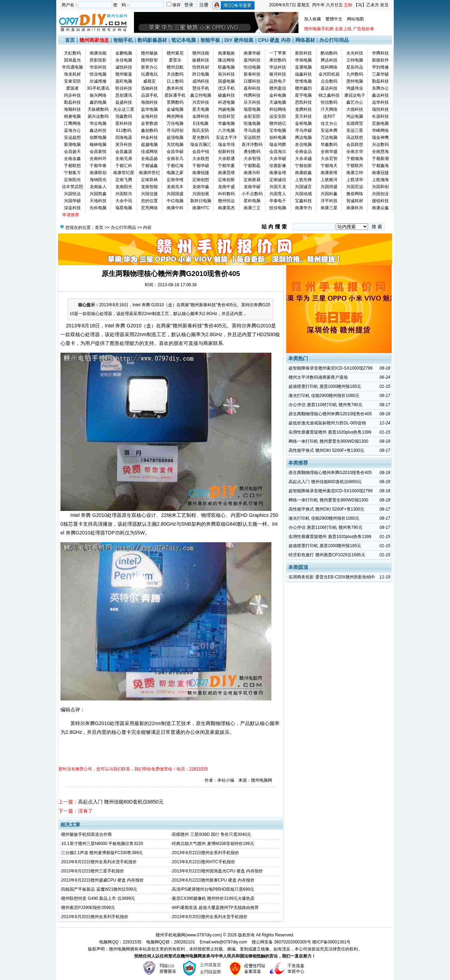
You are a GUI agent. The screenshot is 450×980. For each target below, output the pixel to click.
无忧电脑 (175, 145)
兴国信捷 (149, 194)
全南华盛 (329, 152)
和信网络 (278, 109)
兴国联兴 (124, 194)
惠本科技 (175, 88)
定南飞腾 (124, 180)
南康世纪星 (124, 173)
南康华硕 (252, 53)
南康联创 (98, 173)
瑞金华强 (226, 145)
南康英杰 (226, 208)
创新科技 (226, 152)
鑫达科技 (380, 95)
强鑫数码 (124, 116)
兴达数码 (380, 145)
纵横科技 (201, 60)
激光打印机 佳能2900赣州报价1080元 (324, 396)
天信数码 (175, 74)
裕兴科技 (226, 74)
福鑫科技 (303, 74)
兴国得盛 (329, 187)
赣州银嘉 (124, 74)
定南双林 (149, 180)
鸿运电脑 (355, 116)
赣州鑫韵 (303, 88)
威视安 (149, 81)
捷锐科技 (380, 201)
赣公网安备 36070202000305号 (282, 942)
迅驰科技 (149, 88)
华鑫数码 (329, 145)
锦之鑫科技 (329, 95)
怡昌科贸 (226, 116)
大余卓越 (303, 159)
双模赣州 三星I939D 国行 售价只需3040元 (211, 834)
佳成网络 (149, 152)
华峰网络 (380, 130)
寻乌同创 (175, 130)
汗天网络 (329, 109)
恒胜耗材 (201, 67)
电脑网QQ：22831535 (120, 942)
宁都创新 (303, 166)
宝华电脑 (278, 130)
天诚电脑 (278, 102)
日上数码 (175, 81)
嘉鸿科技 (252, 60)
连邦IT (329, 116)
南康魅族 (226, 53)
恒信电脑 (252, 67)
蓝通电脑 (303, 67)
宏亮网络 (149, 208)
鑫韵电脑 (98, 102)
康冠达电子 (355, 95)
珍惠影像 (278, 166)
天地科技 (98, 201)
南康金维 (278, 173)
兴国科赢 (329, 194)
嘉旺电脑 (124, 81)
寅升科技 (124, 145)
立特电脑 (355, 60)
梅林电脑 (98, 145)
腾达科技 (329, 60)
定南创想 (201, 180)
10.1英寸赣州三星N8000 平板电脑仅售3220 (102, 844)
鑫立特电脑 (201, 95)
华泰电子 (278, 201)
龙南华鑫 (201, 187)
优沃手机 (226, 88)
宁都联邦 (355, 166)
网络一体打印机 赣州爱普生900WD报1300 (328, 441)
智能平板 (210, 40)
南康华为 (303, 208)
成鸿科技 (201, 81)
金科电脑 (278, 95)
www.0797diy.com (204, 935)
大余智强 (252, 159)
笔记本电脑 (184, 40)
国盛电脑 (226, 81)
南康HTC (201, 208)
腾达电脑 (303, 137)
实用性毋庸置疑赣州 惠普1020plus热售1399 (330, 432)
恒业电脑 (98, 74)
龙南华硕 (252, 187)
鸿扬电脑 (226, 109)
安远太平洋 (226, 137)
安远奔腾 (329, 130)
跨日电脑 (201, 74)
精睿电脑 (72, 116)
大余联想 (201, 159)
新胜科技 (303, 53)
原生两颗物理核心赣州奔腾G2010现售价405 (330, 414)
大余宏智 (329, 159)
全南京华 (355, 152)
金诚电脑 (175, 109)
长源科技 (380, 116)
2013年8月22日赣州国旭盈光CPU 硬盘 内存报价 (217, 871)
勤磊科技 (380, 81)
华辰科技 (98, 67)
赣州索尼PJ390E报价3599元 (88, 908)
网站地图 (355, 19)
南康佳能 (98, 53)
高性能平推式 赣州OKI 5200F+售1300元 (326, 450)
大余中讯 (124, 201)
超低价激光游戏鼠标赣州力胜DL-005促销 (327, 423)
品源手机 (149, 95)
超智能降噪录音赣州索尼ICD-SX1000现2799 (330, 368)
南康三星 (329, 208)
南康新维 (329, 173)
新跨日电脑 (201, 201)
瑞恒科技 (380, 109)
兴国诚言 (303, 187)
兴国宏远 (355, 187)
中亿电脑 (175, 201)
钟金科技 (149, 137)
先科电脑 (98, 208)
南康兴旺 (252, 173)
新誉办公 (149, 67)
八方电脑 (226, 130)
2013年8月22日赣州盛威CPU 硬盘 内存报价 (102, 880)
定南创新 (226, 180)
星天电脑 (201, 109)
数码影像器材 (152, 40)
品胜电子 (278, 81)
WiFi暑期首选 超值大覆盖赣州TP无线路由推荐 (215, 908)
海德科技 (149, 102)
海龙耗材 (72, 74)
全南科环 (98, 159)
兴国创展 (201, 194)
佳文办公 (329, 123)
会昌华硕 (175, 152)
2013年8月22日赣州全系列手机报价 (205, 853)
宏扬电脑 (380, 123)
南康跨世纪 (149, 173)
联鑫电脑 (226, 67)
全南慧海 (380, 152)
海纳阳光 (98, 180)
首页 (70, 40)
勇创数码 (252, 152)
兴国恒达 (72, 194)
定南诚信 (278, 180)
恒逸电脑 (252, 123)
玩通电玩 (149, 74)
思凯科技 (303, 102)
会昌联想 (355, 145)
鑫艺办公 (355, 102)
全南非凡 (175, 159)
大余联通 (226, 159)
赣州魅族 (149, 53)
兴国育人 (278, 194)
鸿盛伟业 (355, 88)
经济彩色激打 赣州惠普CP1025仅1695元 (327, 555)
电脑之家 (175, 173)
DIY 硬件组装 (239, 40)
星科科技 (124, 123)
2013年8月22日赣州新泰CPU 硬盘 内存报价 (213, 880)
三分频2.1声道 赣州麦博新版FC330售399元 (102, 853)
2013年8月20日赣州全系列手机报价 (95, 917)
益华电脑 (149, 109)
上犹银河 (329, 180)
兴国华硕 (72, 201)
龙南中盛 (226, 187)
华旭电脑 (303, 60)
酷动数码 (329, 53)
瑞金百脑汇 (201, 145)
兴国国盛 (175, 194)
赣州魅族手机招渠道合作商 (86, 834)
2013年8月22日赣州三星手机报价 (93, 871)
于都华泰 (98, 166)
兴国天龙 (278, 187)
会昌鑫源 (124, 152)
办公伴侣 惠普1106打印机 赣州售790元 (325, 405)
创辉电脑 (98, 137)
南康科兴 (355, 208)
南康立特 (355, 173)
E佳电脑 (201, 123)
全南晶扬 (149, 159)
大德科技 (355, 109)
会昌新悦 (98, 152)
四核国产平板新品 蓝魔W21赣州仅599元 (99, 889)
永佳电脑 (124, 60)
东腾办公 (380, 88)
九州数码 (355, 74)
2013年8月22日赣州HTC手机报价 (203, 862)
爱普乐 (175, 60)
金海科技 (149, 116)
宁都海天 (329, 166)
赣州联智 (149, 60)
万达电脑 (329, 137)
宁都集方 (72, 173)
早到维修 (380, 67)
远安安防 (278, 116)
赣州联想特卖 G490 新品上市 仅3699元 (98, 898)
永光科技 (355, 53)
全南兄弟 (124, 159)
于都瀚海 (355, 159)
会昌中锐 (201, 152)
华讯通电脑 (72, 67)
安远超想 (72, 137)
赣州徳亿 (278, 123)
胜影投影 (98, 60)
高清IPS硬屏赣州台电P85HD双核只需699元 (213, 889)
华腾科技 (380, 53)
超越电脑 (149, 145)
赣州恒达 (226, 201)
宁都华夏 (226, 166)
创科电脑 (278, 137)
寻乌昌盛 (252, 130)
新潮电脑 (72, 145)
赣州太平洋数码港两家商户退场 (318, 377)
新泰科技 (252, 74)
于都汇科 (124, 166)
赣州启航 (175, 67)
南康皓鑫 (303, 173)
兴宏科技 (201, 102)
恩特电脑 (355, 81)
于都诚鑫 (149, 166)
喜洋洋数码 (252, 145)
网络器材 (305, 40)
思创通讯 (124, 95)
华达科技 (278, 67)
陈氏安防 (201, 130)
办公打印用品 (334, 40)
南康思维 (226, 173)
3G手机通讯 (98, 88)
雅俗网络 (355, 194)
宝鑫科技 (303, 201)
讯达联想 (355, 137)
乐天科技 (252, 102)
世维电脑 (303, 81)
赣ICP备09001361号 (331, 942)
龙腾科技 (303, 109)
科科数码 (226, 194)
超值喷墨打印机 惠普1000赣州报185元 (325, 386)
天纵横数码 (98, 109)
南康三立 (252, 208)
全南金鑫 (72, 159)
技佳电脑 (278, 208)
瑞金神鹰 (380, 137)
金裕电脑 (303, 123)
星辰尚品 (355, 67)
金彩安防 (252, 116)
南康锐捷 (201, 173)
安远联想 (252, 137)
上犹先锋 (303, 180)
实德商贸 (355, 123)
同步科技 (72, 95)
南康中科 (175, 208)
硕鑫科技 (226, 95)
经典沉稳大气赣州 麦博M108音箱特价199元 (213, 844)
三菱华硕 (380, 74)
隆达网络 (226, 60)
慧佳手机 (201, 88)
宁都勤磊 (252, 166)
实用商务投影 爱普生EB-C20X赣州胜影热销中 (332, 577)
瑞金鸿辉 (278, 145)
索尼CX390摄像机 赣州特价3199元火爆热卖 (213, 898)
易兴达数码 (98, 116)
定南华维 (175, 180)
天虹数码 (72, 53)
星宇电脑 (303, 95)
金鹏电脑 (124, 53)
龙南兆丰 (175, 187)
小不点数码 (252, 194)
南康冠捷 (380, 173)
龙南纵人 (98, 187)
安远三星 (355, 130)
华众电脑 (98, 123)
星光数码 (201, 137)
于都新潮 (380, 159)
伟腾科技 (252, 95)
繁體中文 (334, 19)
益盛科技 (124, 102)
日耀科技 (252, 81)
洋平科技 (329, 201)
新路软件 (380, 60)
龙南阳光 (124, 187)
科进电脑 (226, 102)
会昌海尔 (278, 152)
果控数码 (278, 60)
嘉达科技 (329, 88)
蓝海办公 (72, 130)
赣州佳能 (201, 53)
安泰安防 (72, 81)
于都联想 (72, 166)
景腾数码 (175, 102)
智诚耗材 (355, 201)
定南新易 (252, 180)
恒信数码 (329, 102)
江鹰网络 (72, 123)
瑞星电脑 (252, 109)
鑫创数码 (149, 130)
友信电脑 (303, 145)
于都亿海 (175, 166)
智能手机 (123, 40)
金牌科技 (201, 116)
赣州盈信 (278, 88)
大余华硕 (278, 159)
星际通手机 (175, 95)
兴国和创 (380, 187)
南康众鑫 (380, 208)
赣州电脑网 (120, 949)
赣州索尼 (175, 53)
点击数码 (329, 81)
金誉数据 (149, 123)
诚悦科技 (124, 67)
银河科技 (278, 74)
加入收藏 (313, 19)
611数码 (124, 130)
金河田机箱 (329, 74)
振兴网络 (98, 95)
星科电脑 (252, 201)
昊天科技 (303, 116)
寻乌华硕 (303, 130)
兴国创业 (380, 194)
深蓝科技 (72, 208)
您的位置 (149, 201)
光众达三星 (124, 109)
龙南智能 (149, 187)
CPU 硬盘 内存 (274, 40)
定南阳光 (72, 180)
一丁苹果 (278, 53)
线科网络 (329, 67)
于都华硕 (201, 166)
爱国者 (72, 88)
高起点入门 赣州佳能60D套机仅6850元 (121, 802)
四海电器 (124, 137)
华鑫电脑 (226, 123)
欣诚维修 (98, 81)
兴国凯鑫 (98, 194)
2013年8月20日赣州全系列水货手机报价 (210, 917)
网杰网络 (175, 116)
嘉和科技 (252, 88)
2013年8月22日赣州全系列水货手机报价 (99, 862)
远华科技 (380, 102)
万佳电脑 (175, 123)
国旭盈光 (72, 60)
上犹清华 (355, 180)
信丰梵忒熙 (72, 187)
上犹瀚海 (380, 180)
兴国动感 (303, 194)
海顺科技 (72, 109)
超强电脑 (175, 137)
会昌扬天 (72, 152)
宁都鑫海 (380, 166)
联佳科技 (124, 88)
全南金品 (303, 152)
